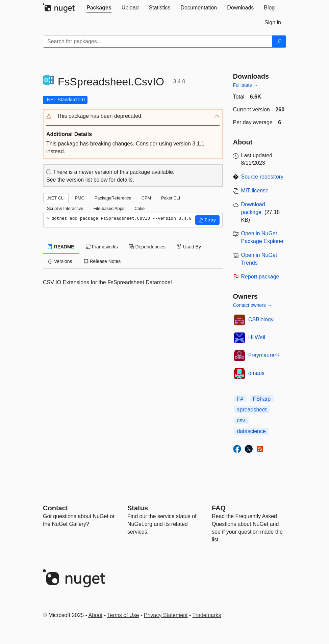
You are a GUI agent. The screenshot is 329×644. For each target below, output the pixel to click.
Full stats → (246, 85)
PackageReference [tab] (113, 198)
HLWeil (257, 337)
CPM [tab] (146, 198)
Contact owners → (252, 305)
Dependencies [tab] (147, 247)
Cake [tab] (140, 208)
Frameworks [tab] (102, 247)
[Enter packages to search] (158, 42)
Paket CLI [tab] (171, 198)
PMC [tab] (79, 198)
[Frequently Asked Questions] (219, 508)
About (96, 615)
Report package (260, 277)
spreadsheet (252, 410)
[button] (133, 116)
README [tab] (61, 247)
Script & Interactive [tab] (65, 208)
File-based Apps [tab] (109, 208)
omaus (256, 373)
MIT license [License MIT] (255, 191)
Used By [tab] (189, 247)
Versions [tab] (60, 261)
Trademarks (207, 615)
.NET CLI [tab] (56, 198)
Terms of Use (123, 615)
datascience (251, 431)
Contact (55, 508)
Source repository (262, 177)
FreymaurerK (264, 355)
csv (241, 420)
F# (240, 399)
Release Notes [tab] (102, 261)
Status (138, 508)
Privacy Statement (166, 615)
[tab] (99, 8)
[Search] (279, 42)
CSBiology (261, 319)
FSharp (262, 399)
